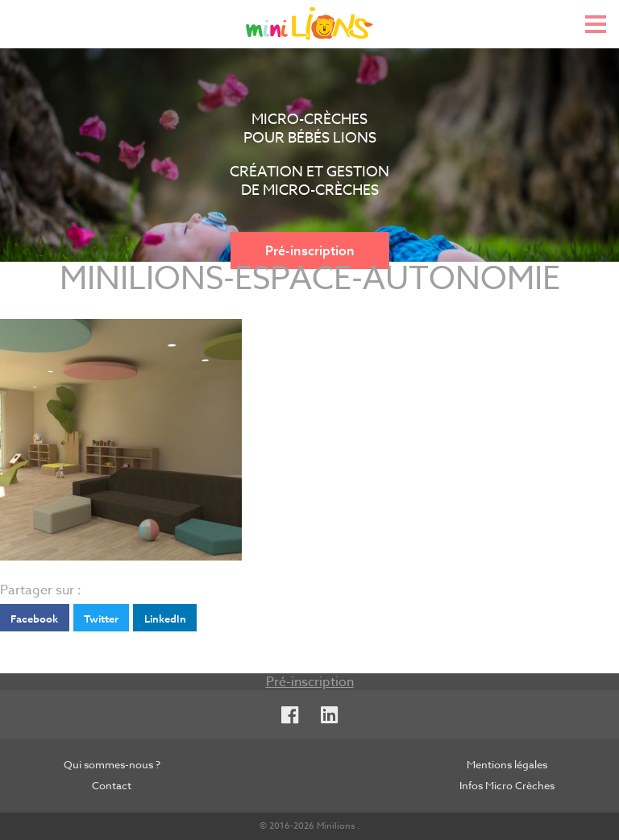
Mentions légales (507, 764)
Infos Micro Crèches (507, 785)
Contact (112, 785)
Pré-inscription (310, 250)
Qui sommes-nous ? (112, 764)
